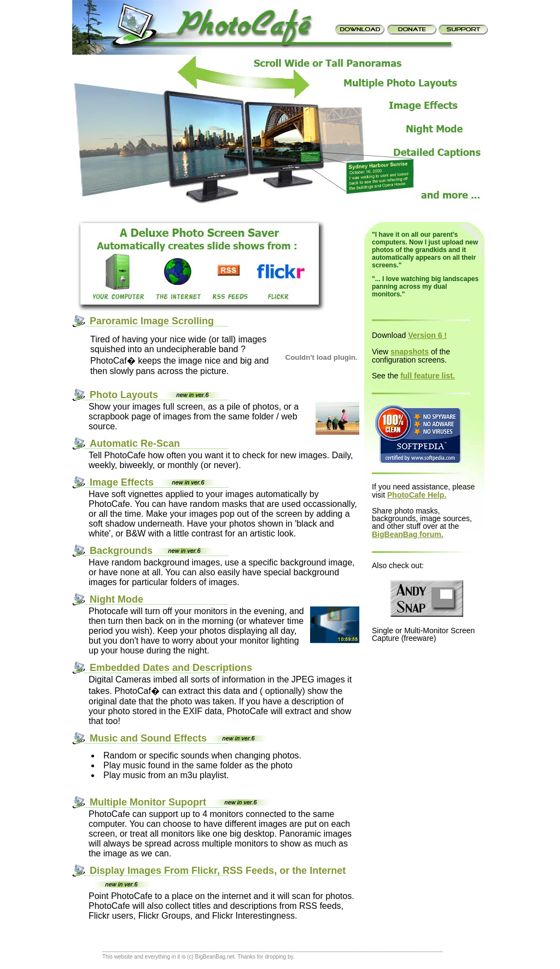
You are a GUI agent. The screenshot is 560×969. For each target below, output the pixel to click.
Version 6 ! (427, 335)
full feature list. (428, 376)
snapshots (410, 352)
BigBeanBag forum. (408, 534)
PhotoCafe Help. (417, 495)
